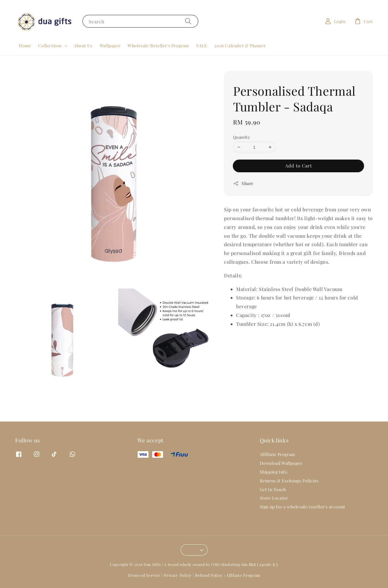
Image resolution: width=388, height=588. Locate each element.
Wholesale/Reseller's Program (158, 46)
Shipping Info (274, 472)
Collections (50, 46)
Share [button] (243, 183)
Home (25, 46)
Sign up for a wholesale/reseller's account (303, 507)
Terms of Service (144, 575)
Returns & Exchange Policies (289, 481)
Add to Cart (299, 166)
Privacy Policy (178, 575)
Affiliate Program (278, 454)
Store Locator (274, 498)
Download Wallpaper (281, 463)
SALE (202, 46)
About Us (83, 46)
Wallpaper (110, 46)
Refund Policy (209, 575)
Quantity (242, 137)
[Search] (188, 21)
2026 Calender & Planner (240, 46)
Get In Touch (273, 489)
